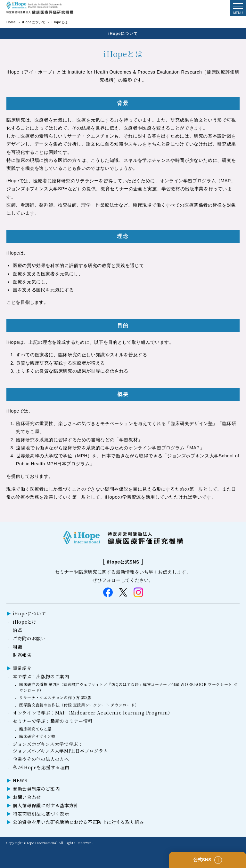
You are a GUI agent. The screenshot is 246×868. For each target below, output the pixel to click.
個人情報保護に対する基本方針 (46, 805)
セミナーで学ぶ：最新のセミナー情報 (53, 721)
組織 (17, 647)
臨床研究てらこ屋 (35, 729)
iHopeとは (25, 622)
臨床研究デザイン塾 (37, 736)
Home (11, 22)
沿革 (17, 630)
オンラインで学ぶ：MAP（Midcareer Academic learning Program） (93, 713)
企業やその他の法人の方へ (41, 759)
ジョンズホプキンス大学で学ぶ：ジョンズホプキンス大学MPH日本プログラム (60, 747)
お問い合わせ (27, 797)
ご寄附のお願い (29, 638)
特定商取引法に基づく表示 (41, 814)
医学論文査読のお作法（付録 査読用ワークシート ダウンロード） (79, 705)
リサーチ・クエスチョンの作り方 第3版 (55, 697)
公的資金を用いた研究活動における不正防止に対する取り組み (78, 822)
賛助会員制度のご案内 (36, 789)
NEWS (20, 780)
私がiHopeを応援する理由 (41, 767)
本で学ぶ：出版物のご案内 (41, 676)
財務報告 (22, 655)
